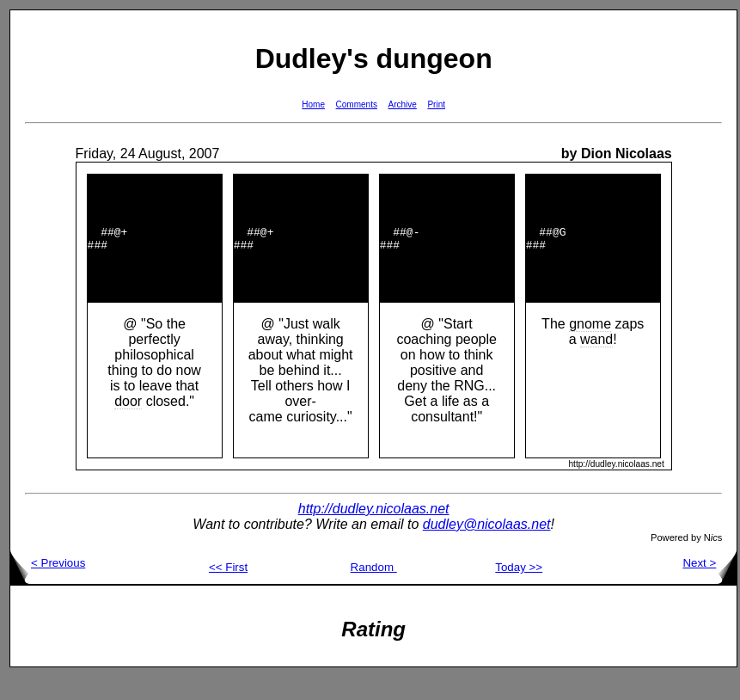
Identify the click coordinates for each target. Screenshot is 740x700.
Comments (357, 104)
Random (374, 590)
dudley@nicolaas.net (487, 547)
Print (436, 104)
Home (313, 104)
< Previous (48, 586)
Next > (709, 586)
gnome (590, 347)
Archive (403, 104)
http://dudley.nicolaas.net (374, 532)
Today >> (519, 590)
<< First (228, 590)
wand (596, 362)
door (128, 424)
